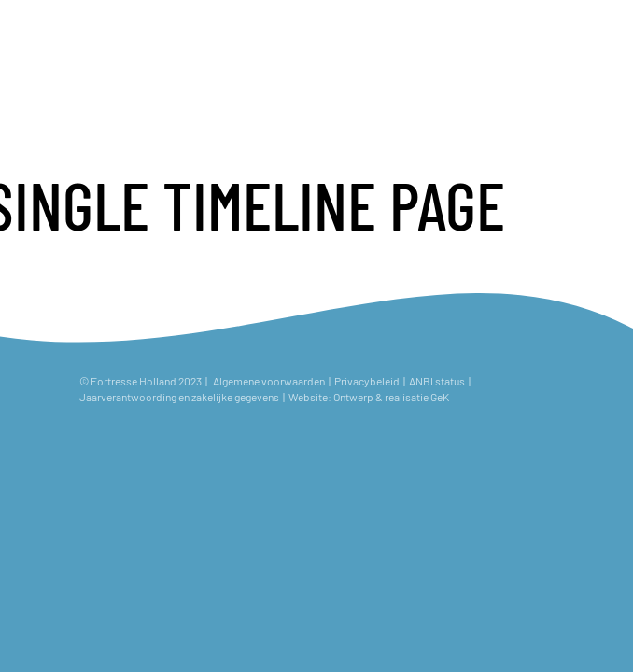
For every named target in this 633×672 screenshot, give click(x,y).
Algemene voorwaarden (269, 381)
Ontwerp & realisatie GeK (393, 397)
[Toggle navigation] (603, 30)
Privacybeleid (367, 381)
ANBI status (438, 381)
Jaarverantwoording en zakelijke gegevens (179, 397)
